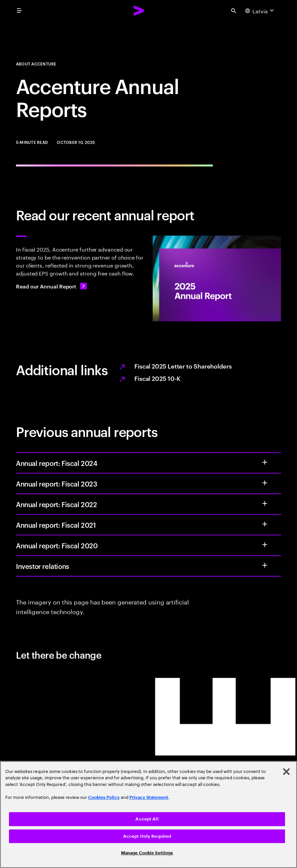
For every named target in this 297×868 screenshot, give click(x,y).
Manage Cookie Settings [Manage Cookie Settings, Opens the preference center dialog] (147, 853)
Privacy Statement (149, 797)
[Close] (286, 772)
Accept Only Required (147, 836)
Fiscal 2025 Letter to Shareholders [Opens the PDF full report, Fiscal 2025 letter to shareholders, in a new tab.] (183, 366)
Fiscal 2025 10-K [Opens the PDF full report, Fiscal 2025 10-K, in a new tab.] (157, 378)
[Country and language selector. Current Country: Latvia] (260, 11)
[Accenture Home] (139, 11)
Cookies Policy (104, 797)
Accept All (147, 819)
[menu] (19, 11)
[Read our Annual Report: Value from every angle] (51, 286)
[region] (148, 814)
